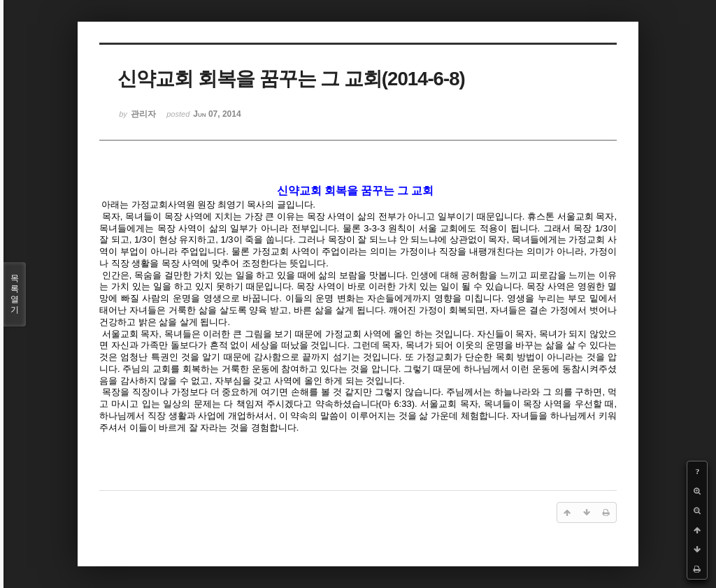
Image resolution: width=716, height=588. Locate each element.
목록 (15, 294)
